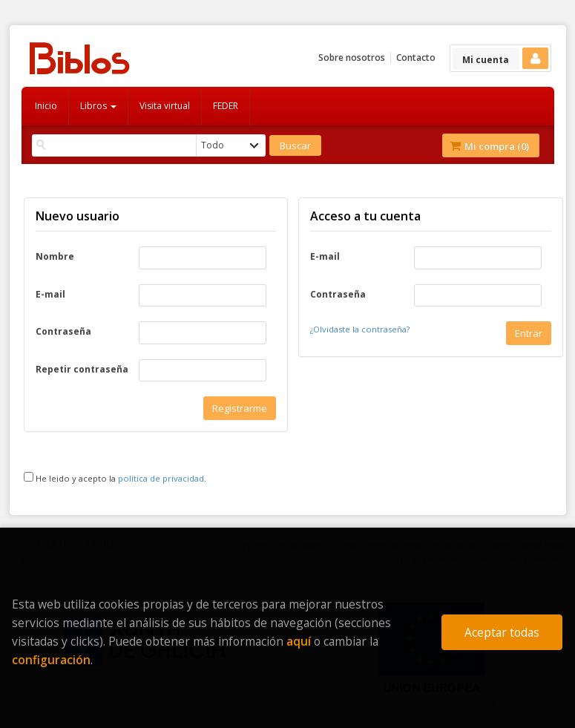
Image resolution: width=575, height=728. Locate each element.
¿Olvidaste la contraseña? (360, 329)
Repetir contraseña (82, 370)
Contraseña (63, 332)
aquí (299, 641)
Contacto (416, 58)
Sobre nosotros (352, 58)
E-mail (50, 295)
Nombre (55, 257)
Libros (98, 106)
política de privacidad (161, 478)
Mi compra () (489, 146)
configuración (51, 660)
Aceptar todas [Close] (502, 632)
